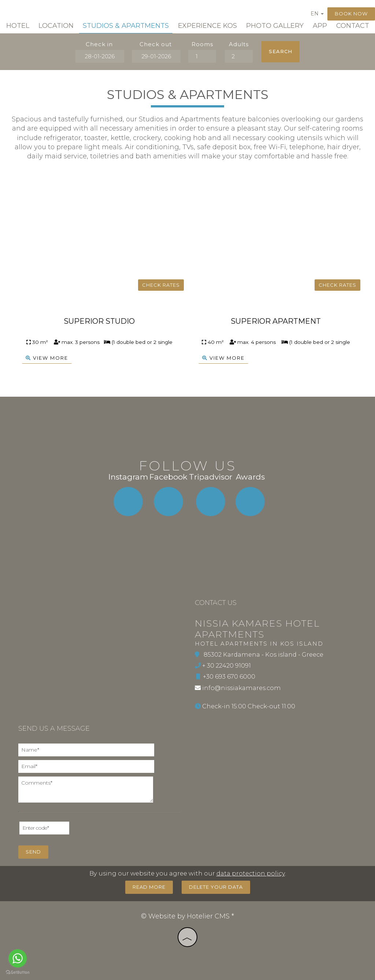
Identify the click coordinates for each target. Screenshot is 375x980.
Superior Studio (99, 321)
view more (47, 358)
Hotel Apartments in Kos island (259, 644)
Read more (149, 887)
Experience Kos (207, 26)
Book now (351, 14)
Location (56, 26)
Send (33, 852)
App (320, 26)
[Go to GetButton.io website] (18, 972)
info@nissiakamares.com (242, 688)
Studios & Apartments (126, 26)
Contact (353, 26)
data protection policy (251, 873)
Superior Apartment (276, 321)
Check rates (161, 285)
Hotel (18, 26)
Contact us (216, 603)
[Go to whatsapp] (18, 958)
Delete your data (216, 887)
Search (281, 51)
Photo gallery (275, 26)
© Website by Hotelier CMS (186, 916)
